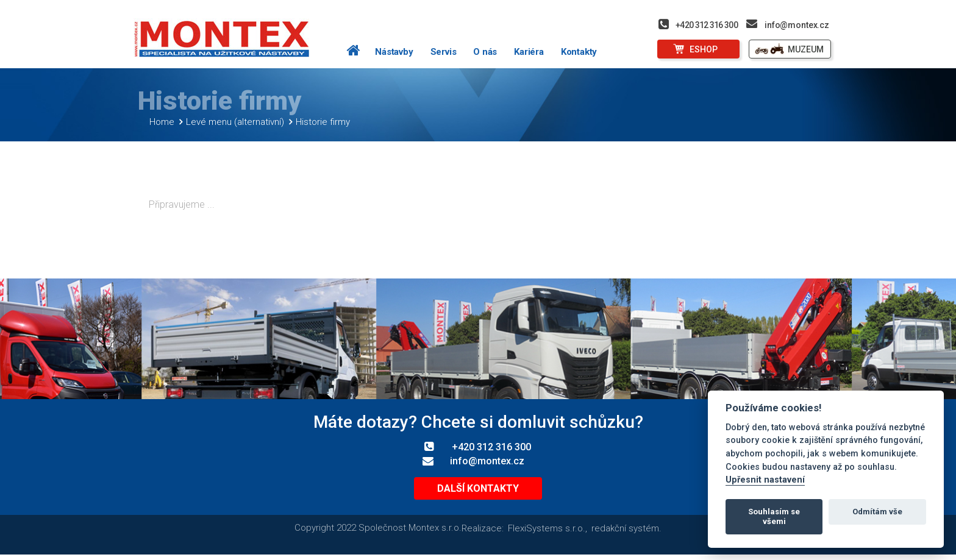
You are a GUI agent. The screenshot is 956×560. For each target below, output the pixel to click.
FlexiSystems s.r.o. (547, 533)
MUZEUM (806, 49)
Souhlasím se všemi (774, 516)
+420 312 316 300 (707, 25)
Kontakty (579, 52)
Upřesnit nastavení (765, 480)
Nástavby (394, 52)
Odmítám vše (877, 512)
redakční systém (625, 533)
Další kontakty (478, 493)
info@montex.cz (797, 25)
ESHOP (704, 49)
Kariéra (529, 52)
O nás (485, 52)
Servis (444, 52)
